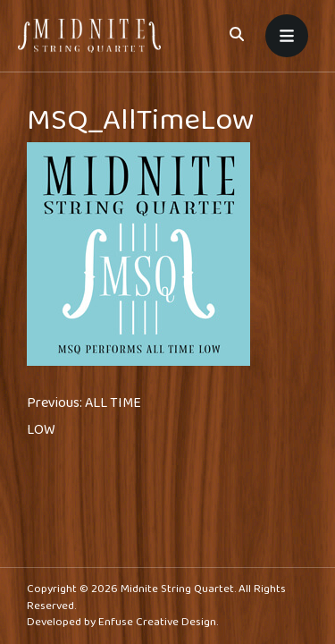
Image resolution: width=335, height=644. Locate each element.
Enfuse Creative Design (157, 622)
